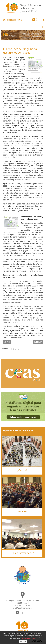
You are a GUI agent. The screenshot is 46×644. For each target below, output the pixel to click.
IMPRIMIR (38, 342)
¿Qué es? (22, 470)
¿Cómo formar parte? (22, 553)
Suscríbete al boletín (12, 20)
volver (7, 342)
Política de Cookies (28, 639)
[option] (23, 35)
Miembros (22, 512)
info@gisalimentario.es (23, 608)
